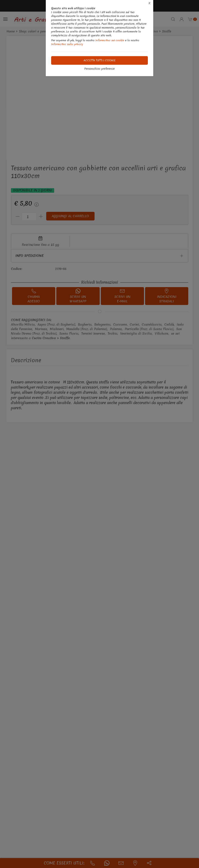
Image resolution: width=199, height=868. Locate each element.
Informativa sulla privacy (67, 44)
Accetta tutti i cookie (100, 60)
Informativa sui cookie (110, 40)
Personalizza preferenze (99, 69)
